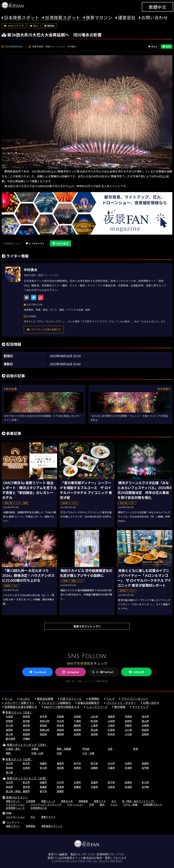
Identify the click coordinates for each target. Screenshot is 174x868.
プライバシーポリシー (135, 699)
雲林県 (26, 787)
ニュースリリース (97, 707)
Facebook (38, 672)
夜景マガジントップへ (87, 626)
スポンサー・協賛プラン (19, 703)
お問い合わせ (154, 18)
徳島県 (145, 730)
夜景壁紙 (31, 826)
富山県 (145, 721)
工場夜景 (31, 801)
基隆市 (60, 763)
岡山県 (94, 730)
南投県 (60, 768)
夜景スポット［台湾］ (19, 759)
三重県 (94, 725)
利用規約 (94, 699)
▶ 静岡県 (49, 26)
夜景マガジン (99, 18)
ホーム (8, 699)
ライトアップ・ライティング (46, 805)
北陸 (110, 749)
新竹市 (77, 763)
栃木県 (145, 716)
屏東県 (9, 768)
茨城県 (128, 716)
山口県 (128, 730)
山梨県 (111, 721)
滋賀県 (9, 730)
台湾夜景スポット (63, 18)
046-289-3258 (85, 854)
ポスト (153, 47)
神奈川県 (45, 721)
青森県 (26, 716)
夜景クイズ (100, 801)
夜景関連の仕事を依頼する (21, 707)
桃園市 (43, 763)
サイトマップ (140, 707)
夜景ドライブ (48, 817)
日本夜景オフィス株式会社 (78, 858)
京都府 (128, 725)
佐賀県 (77, 734)
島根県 (77, 730)
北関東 (35, 749)
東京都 (26, 721)
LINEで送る (60, 244)
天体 (92, 805)
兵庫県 (145, 725)
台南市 (128, 763)
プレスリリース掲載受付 (56, 703)
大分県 (128, 734)
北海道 (9, 716)
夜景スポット (13, 801)
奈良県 (26, 730)
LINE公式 (136, 672)
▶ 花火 (34, 26)
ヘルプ (110, 699)
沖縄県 (26, 739)
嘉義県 (43, 787)
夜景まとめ (67, 801)
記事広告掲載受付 (88, 703)
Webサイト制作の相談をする (62, 707)
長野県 (128, 721)
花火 (114, 801)
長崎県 (94, 734)
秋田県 (77, 716)
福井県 (26, 725)
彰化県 (43, 768)
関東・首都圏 (64, 749)
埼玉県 (60, 721)
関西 (8, 753)
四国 (59, 753)
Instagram (71, 672)
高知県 (43, 734)
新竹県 (94, 763)
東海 (136, 749)
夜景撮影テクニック (52, 826)
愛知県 (43, 725)
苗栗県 (77, 768)
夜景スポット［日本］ (19, 712)
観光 (102, 805)
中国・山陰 (37, 753)
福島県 (111, 716)
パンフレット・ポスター (121, 703)
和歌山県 (45, 730)
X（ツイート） (35, 244)
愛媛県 (26, 734)
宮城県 (60, 716)
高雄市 (145, 763)
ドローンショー (75, 805)
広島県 (111, 730)
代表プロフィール (71, 699)
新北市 (26, 763)
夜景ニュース (48, 801)
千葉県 (77, 721)
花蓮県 (111, 768)
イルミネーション (15, 805)
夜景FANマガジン (17, 797)
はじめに (25, 699)
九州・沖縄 (88, 753)
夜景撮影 (83, 801)
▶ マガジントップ (14, 26)
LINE (167, 46)
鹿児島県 (11, 739)
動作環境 (120, 707)
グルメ (114, 805)
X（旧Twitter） (103, 672)
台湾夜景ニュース (15, 808)
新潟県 (94, 721)
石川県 (9, 725)
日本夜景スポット (22, 18)
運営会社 (127, 18)
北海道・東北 (13, 749)
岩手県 (43, 716)
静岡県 (77, 725)
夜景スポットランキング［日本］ (27, 745)
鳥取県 (60, 730)
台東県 (26, 768)
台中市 (111, 763)
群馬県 (9, 721)
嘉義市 (60, 791)
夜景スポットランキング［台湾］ (27, 778)
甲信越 (86, 749)
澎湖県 (128, 768)
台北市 (9, 763)
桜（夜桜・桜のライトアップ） (139, 801)
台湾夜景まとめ (39, 808)
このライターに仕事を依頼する (44, 329)
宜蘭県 (94, 768)
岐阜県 (60, 725)
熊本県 (111, 734)
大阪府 (111, 725)
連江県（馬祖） (14, 791)
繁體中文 (158, 7)
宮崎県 (145, 734)
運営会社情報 (45, 699)
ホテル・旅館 (130, 805)
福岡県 (60, 734)
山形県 (94, 716)
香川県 (9, 734)
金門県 (145, 768)
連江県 (9, 772)
